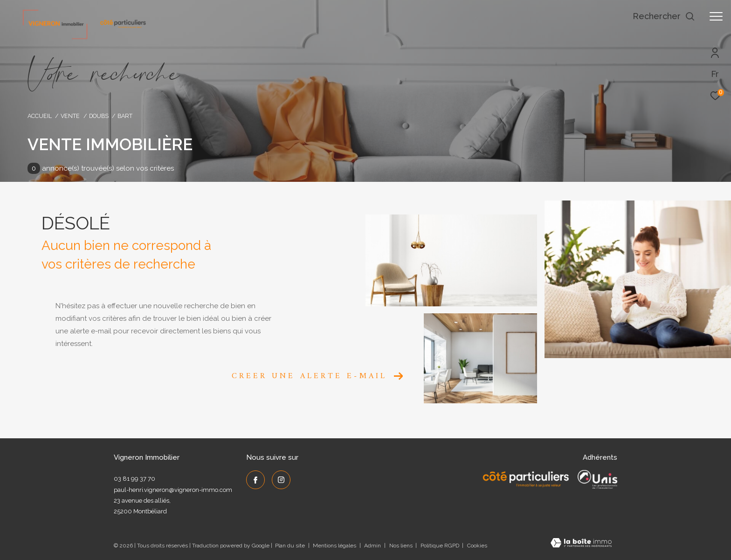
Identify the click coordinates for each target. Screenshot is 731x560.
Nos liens (402, 546)
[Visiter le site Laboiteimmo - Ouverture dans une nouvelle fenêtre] (581, 544)
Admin (373, 546)
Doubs (99, 116)
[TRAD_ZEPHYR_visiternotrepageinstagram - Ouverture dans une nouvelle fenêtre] (281, 480)
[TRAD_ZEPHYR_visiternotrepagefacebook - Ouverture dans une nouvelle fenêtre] (255, 480)
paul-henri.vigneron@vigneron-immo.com (173, 490)
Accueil (40, 116)
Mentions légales (335, 546)
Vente (70, 116)
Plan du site (291, 546)
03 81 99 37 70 (134, 479)
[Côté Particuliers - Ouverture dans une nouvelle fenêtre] (526, 479)
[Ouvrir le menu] (716, 16)
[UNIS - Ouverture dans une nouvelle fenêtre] (597, 479)
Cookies (477, 546)
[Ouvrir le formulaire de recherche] (664, 16)
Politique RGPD (440, 546)
